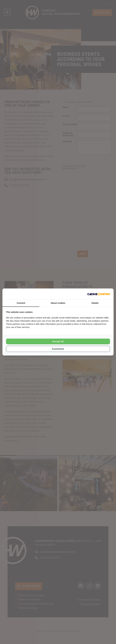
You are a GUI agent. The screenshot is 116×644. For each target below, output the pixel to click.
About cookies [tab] (58, 303)
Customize (58, 349)
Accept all (58, 341)
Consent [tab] (21, 303)
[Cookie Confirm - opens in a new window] (99, 294)
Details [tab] (95, 303)
